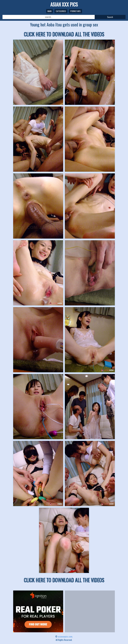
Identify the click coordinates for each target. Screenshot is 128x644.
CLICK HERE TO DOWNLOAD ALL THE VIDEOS (64, 34)
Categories (61, 11)
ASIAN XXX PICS (64, 4)
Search (110, 17)
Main (49, 11)
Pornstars (75, 11)
